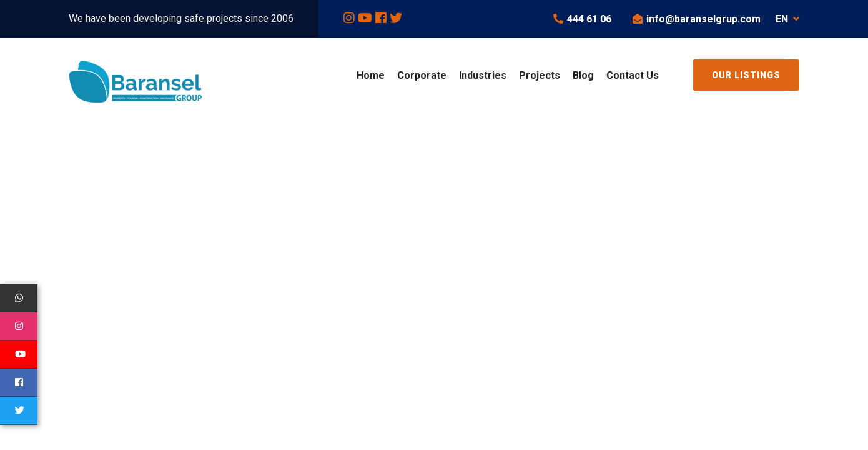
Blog (583, 75)
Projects (540, 75)
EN (787, 19)
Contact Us (633, 75)
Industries (483, 75)
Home (371, 75)
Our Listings (746, 75)
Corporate (422, 75)
